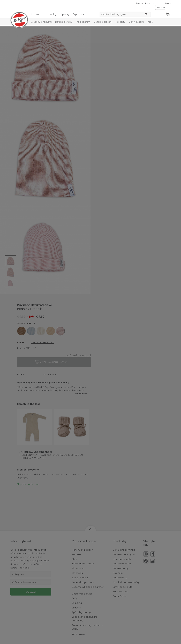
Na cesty (120, 22)
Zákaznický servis (145, 3)
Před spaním (83, 22)
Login (168, 3)
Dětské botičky (64, 22)
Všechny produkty (41, 22)
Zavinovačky (136, 22)
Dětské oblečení (103, 22)
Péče (150, 22)
